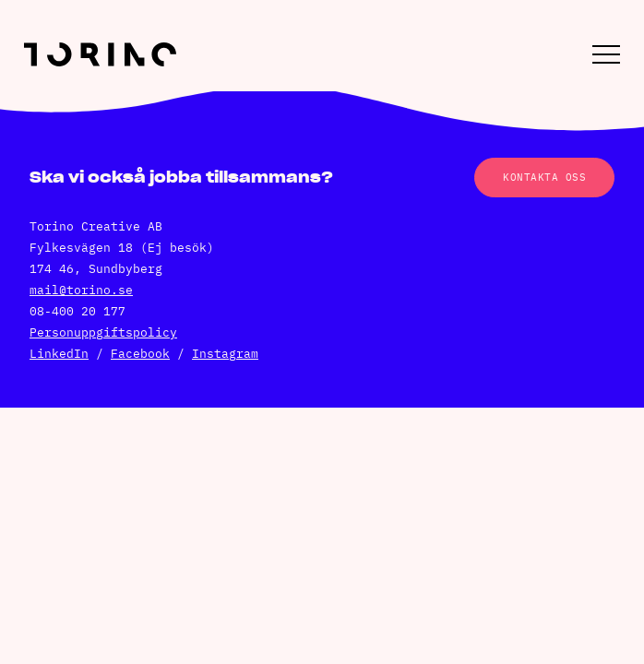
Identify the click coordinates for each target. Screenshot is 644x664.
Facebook (140, 354)
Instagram (225, 354)
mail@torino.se (81, 290)
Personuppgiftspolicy (103, 332)
